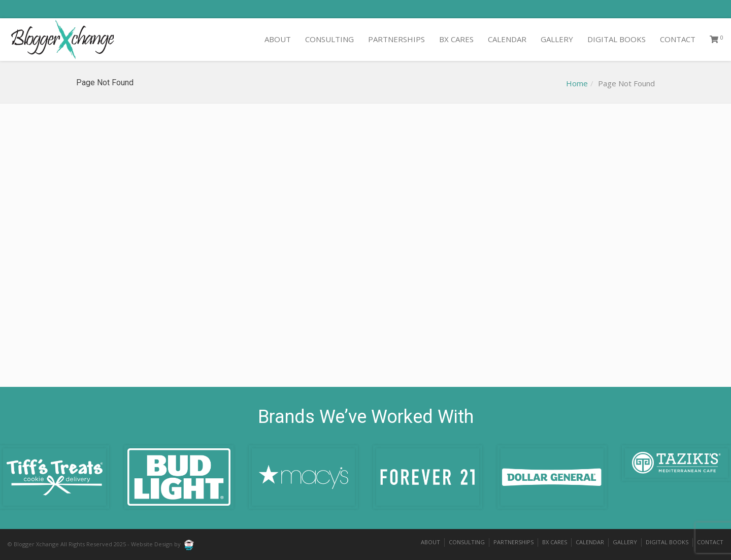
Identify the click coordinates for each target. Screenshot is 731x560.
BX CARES (456, 39)
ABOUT (278, 39)
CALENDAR (507, 39)
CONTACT (678, 39)
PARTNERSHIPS (396, 39)
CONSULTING (329, 39)
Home (577, 83)
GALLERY (557, 39)
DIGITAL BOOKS (617, 39)
